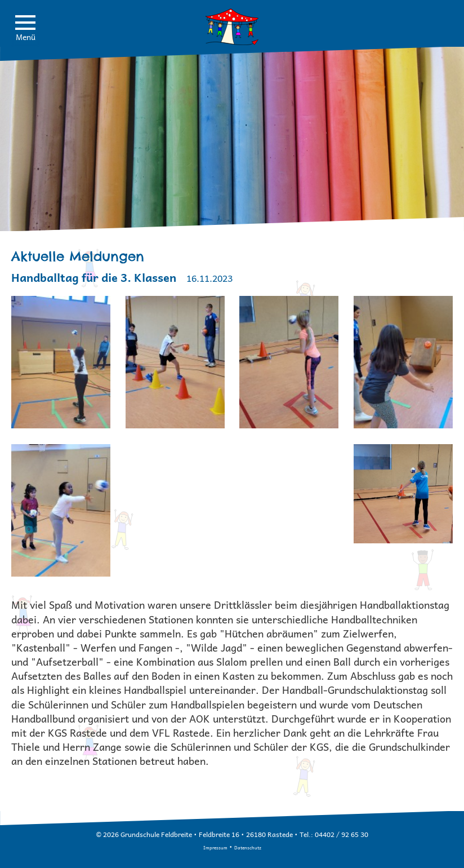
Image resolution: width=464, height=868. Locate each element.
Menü (25, 29)
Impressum (215, 847)
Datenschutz (248, 847)
